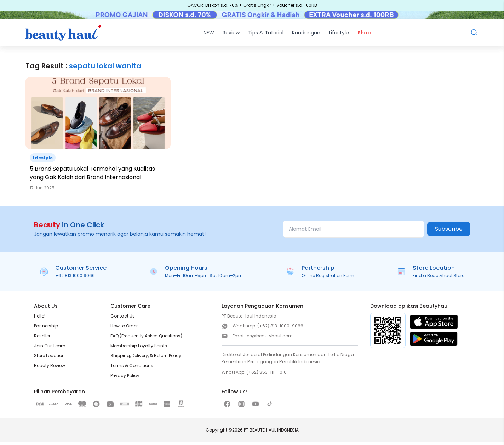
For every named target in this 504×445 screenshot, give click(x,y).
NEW (209, 35)
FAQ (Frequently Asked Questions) (146, 339)
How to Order (124, 329)
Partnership (46, 329)
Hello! (40, 319)
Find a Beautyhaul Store (439, 278)
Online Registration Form (328, 278)
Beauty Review (50, 368)
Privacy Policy (125, 378)
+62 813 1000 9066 (75, 278)
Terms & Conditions (132, 368)
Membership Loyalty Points (139, 349)
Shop (364, 35)
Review (231, 35)
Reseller (42, 339)
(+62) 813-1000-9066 (280, 329)
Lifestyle (339, 35)
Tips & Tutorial (266, 35)
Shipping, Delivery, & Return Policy (146, 358)
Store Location (49, 358)
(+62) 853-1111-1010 (267, 375)
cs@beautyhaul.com (270, 339)
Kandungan (306, 35)
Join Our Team (50, 349)
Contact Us (123, 319)
